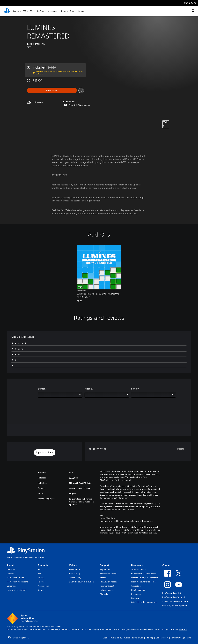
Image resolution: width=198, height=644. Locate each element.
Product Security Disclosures (144, 582)
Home (10, 557)
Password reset (107, 586)
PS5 (24, 11)
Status (103, 578)
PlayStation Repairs (109, 582)
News (64, 11)
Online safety (75, 578)
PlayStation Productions (17, 582)
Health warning (138, 590)
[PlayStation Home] (7, 11)
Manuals (104, 594)
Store (72, 11)
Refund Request (107, 590)
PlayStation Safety (108, 574)
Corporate (11, 586)
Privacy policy (116, 638)
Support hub (106, 569)
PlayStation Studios (15, 578)
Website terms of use (134, 638)
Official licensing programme (144, 602)
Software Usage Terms (181, 638)
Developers (136, 594)
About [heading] (10, 565)
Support (82, 11)
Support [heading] (105, 565)
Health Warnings (107, 518)
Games (16, 11)
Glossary (135, 598)
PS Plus (40, 11)
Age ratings (136, 586)
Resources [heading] (137, 565)
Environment (75, 569)
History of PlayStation (16, 590)
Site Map (149, 638)
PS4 (32, 11)
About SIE (11, 569)
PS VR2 (41, 578)
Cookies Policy (162, 638)
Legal (105, 638)
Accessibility (75, 574)
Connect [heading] (167, 565)
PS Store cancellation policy (143, 574)
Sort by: (135, 389)
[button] (44, 453)
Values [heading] (73, 565)
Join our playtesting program (175, 601)
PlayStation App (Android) (174, 597)
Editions (42, 389)
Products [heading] (43, 565)
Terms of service (139, 569)
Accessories (52, 11)
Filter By (89, 389)
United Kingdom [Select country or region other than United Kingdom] (19, 638)
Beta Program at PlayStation (175, 605)
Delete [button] (181, 449)
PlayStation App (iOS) (172, 593)
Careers (10, 574)
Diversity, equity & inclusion (81, 582)
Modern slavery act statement (145, 578)
